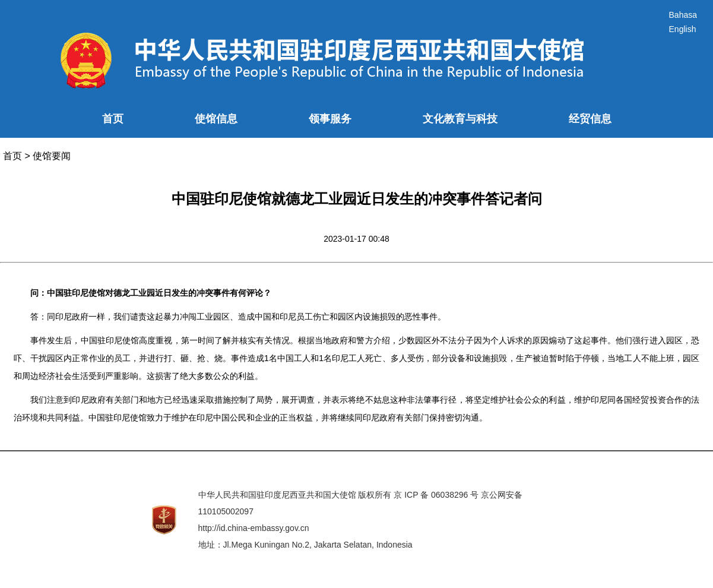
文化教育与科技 (460, 119)
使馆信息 (216, 119)
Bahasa (683, 15)
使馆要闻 (52, 156)
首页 (113, 119)
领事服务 (330, 119)
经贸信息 (590, 119)
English (683, 29)
